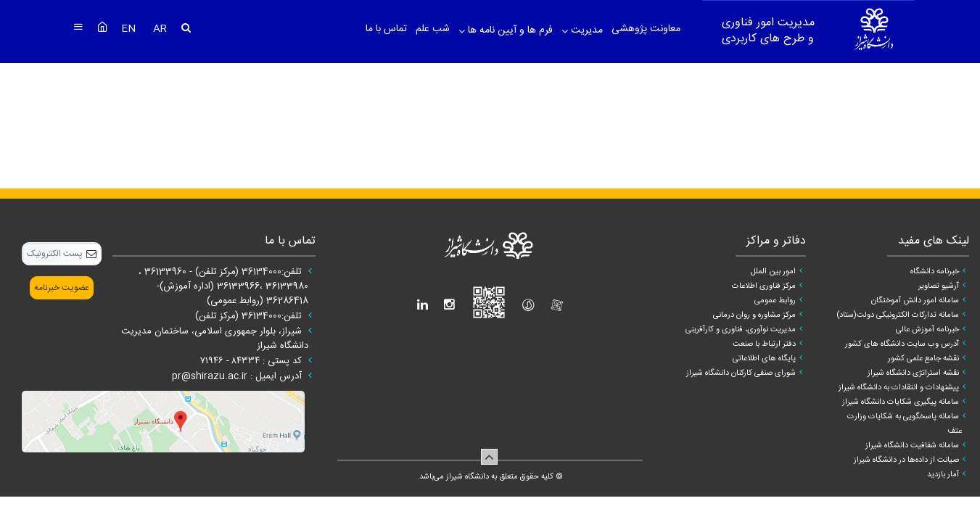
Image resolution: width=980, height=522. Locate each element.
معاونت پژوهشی (646, 29)
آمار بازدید (943, 475)
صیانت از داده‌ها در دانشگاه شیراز (906, 460)
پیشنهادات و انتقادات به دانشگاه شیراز (899, 388)
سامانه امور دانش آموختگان (915, 301)
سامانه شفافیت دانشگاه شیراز (912, 446)
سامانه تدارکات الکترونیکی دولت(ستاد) (898, 315)
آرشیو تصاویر (939, 286)
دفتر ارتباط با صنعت (764, 344)
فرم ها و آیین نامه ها (509, 30)
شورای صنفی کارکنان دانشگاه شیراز (741, 373)
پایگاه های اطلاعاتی (764, 359)
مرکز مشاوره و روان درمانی (754, 315)
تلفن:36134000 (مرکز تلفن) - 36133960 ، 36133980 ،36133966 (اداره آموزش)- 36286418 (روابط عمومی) (223, 286)
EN (130, 29)
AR (160, 29)
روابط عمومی (775, 301)
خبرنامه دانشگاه (935, 272)
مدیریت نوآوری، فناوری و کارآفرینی (741, 330)
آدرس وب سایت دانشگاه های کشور (902, 344)
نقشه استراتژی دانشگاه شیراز (913, 373)
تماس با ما (386, 29)
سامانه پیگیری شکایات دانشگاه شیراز (901, 402)
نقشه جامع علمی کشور (923, 359)
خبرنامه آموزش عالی (927, 330)
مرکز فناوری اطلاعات (764, 286)
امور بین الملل (773, 272)
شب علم (433, 29)
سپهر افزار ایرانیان (471, 489)
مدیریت (585, 30)
